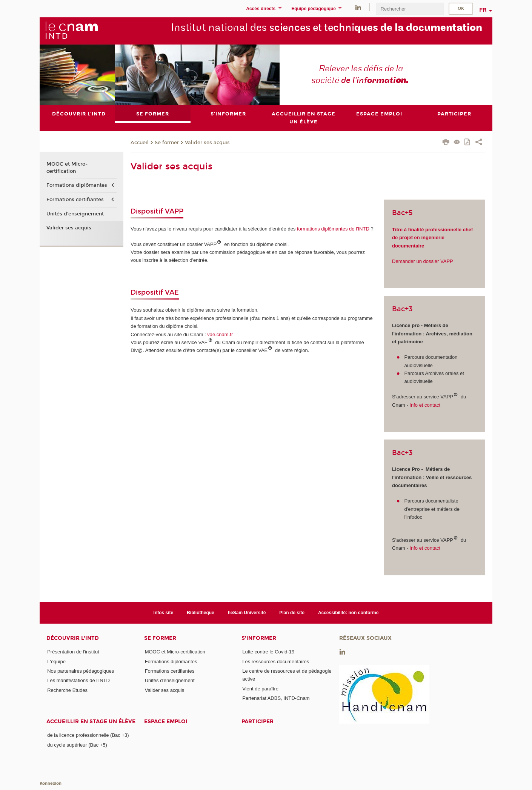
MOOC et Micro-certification (67, 168)
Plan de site (292, 613)
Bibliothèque (201, 613)
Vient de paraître (260, 689)
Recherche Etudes (67, 690)
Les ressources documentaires (276, 662)
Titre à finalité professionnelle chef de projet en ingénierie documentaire (432, 238)
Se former (167, 143)
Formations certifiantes (75, 200)
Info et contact (424, 405)
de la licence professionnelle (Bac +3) (88, 735)
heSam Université (247, 613)
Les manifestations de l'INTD (78, 680)
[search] (410, 9)
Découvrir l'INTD (73, 639)
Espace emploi (166, 722)
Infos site (164, 613)
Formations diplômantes (77, 185)
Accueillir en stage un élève (91, 722)
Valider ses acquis (207, 143)
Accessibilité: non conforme (348, 613)
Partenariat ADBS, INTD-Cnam (276, 698)
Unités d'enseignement (75, 214)
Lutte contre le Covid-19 (268, 652)
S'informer (259, 639)
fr (483, 10)
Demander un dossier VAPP (423, 261)
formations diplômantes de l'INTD (332, 229)
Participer (258, 722)
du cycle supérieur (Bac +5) (77, 745)
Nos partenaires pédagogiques (81, 671)
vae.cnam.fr (220, 334)
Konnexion (51, 783)
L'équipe (56, 662)
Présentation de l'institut (73, 652)
